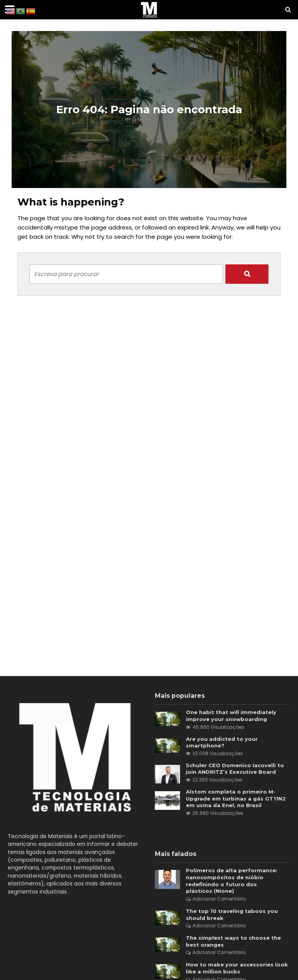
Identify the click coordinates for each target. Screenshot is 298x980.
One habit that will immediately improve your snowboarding (231, 716)
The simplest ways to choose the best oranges (233, 941)
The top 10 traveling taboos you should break (232, 914)
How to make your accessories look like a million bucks (237, 968)
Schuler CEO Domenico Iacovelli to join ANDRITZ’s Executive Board (235, 769)
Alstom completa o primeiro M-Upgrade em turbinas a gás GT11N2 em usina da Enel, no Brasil (236, 798)
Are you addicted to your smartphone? (222, 742)
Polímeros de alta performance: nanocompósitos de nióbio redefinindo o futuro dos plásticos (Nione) (232, 881)
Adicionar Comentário (219, 899)
